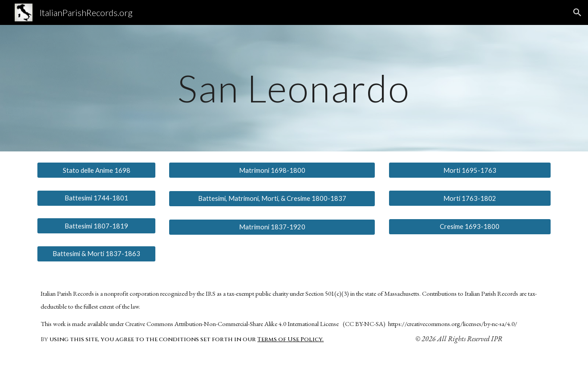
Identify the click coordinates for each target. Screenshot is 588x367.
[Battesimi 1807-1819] (96, 226)
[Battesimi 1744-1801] (96, 198)
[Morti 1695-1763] (470, 170)
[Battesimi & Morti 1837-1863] (96, 254)
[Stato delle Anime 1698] (96, 170)
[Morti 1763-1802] (470, 198)
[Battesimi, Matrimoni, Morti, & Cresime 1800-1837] (272, 199)
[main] (294, 88)
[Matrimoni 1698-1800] (272, 170)
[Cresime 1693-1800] (470, 227)
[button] (577, 12)
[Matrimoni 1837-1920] (272, 227)
